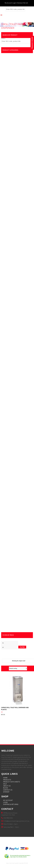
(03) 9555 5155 (8, 818)
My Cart (26, 3)
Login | (15, 3)
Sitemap (6, 792)
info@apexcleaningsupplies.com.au (17, 821)
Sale (5, 784)
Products (7, 780)
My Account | (9, 3)
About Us (7, 786)
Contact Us (8, 790)
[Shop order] (18, 668)
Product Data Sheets (12, 782)
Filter (22, 647)
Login (5, 802)
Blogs (6, 788)
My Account (8, 800)
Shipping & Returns (11, 804)
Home (3, 38)
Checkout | (20, 3)
